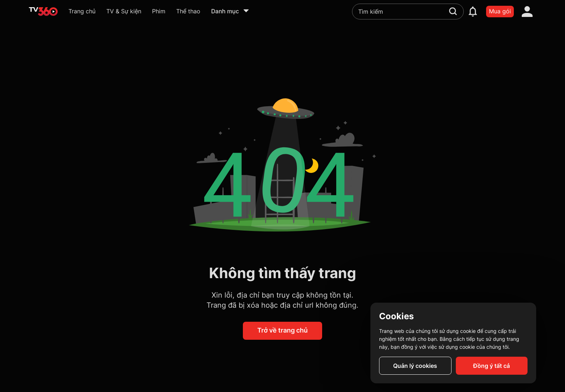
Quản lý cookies (415, 366)
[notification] (473, 12)
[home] (43, 12)
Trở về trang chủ (282, 330)
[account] (527, 12)
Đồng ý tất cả (491, 366)
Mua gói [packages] (500, 11)
